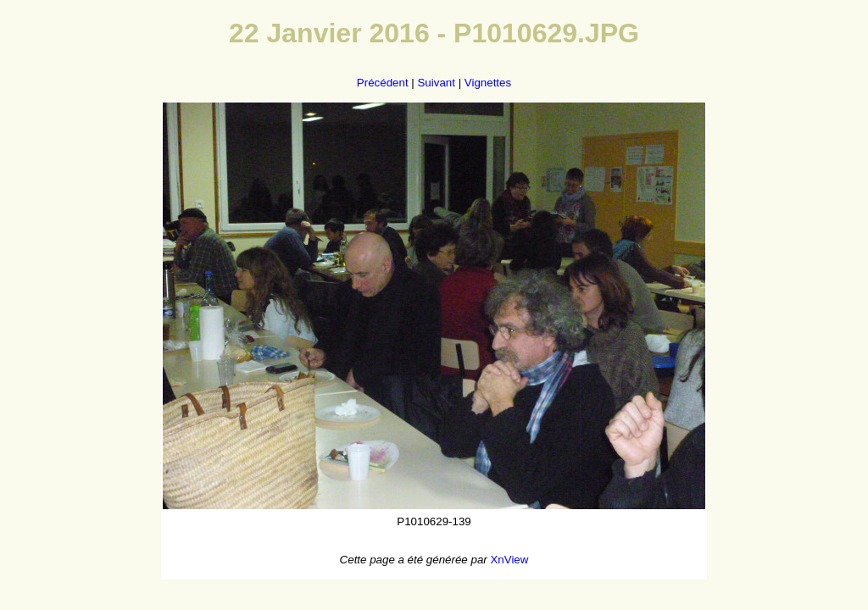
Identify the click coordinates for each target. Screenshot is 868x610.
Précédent (383, 83)
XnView (509, 560)
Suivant (436, 83)
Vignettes (488, 83)
